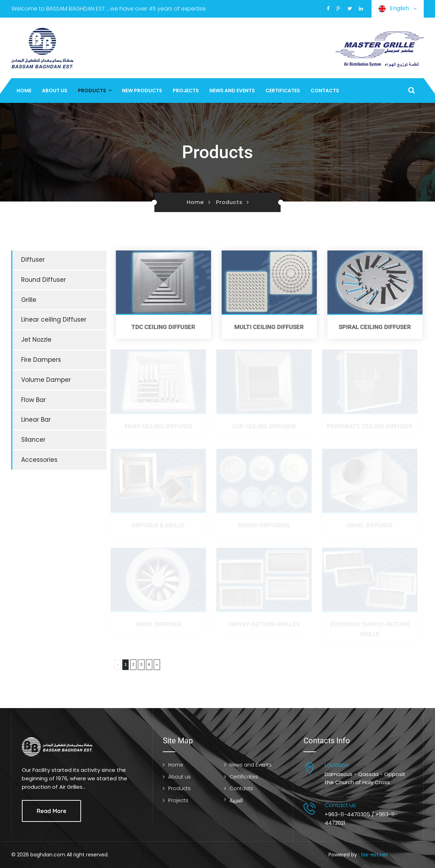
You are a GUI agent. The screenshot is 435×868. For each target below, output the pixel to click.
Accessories (39, 460)
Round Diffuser (44, 280)
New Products (142, 91)
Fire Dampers (41, 360)
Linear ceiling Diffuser (54, 320)
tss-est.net (375, 855)
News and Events (232, 91)
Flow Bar (33, 400)
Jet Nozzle (36, 340)
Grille (29, 300)
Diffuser (33, 260)
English (398, 9)
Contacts (325, 91)
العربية (236, 801)
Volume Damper (46, 380)
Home (24, 91)
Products (92, 91)
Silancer (33, 440)
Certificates (283, 91)
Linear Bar (36, 420)
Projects (186, 91)
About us (55, 91)
